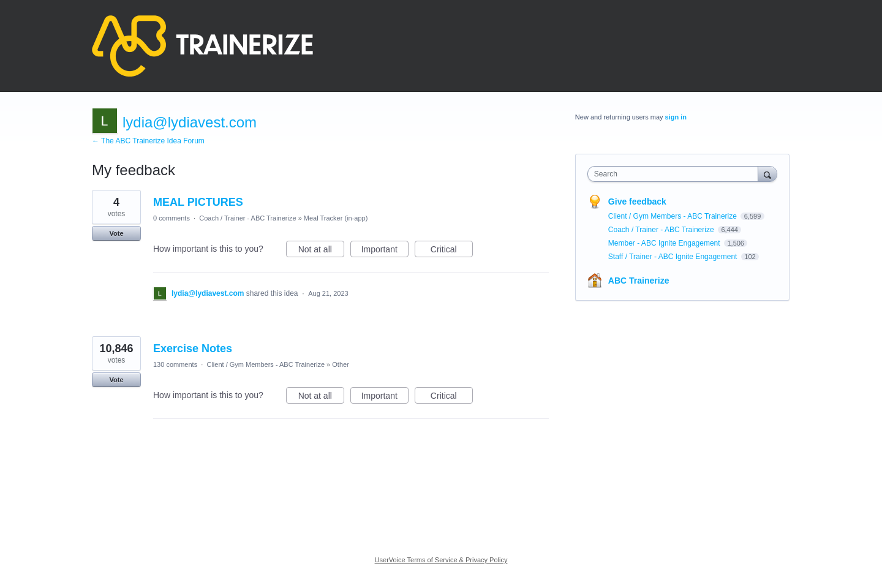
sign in (676, 117)
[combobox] (676, 174)
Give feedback (637, 202)
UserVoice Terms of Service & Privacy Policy (441, 560)
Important (385, 251)
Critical (452, 251)
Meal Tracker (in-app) (336, 218)
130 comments (175, 364)
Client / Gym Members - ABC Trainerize (266, 364)
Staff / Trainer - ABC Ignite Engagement (674, 257)
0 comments (171, 218)
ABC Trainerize (639, 281)
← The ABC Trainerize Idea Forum (148, 141)
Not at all (321, 251)
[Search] (767, 174)
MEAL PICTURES (198, 202)
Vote (116, 233)
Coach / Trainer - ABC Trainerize (247, 218)
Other (341, 364)
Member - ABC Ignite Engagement (665, 243)
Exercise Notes (193, 349)
